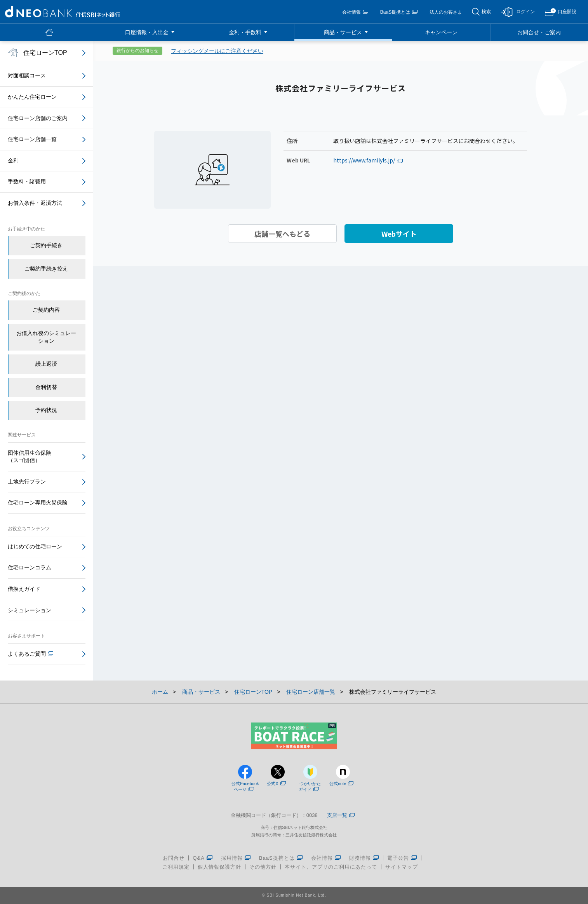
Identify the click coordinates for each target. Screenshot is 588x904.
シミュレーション (30, 610)
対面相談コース (27, 75)
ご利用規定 (176, 867)
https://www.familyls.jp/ (368, 160)
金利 (13, 161)
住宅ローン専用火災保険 (38, 503)
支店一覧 (341, 816)
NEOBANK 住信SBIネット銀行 (63, 12)
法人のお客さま (446, 12)
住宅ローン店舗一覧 (32, 139)
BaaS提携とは (399, 12)
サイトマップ (402, 867)
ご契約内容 (46, 310)
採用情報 (236, 858)
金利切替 (46, 387)
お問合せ (174, 858)
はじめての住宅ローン (35, 546)
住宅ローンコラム (30, 567)
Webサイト (399, 234)
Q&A (203, 858)
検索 (486, 12)
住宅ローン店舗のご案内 (38, 118)
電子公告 (402, 858)
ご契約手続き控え (46, 269)
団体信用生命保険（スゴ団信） (30, 457)
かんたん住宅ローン (32, 97)
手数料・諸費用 (27, 181)
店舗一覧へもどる (282, 234)
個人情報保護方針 (219, 867)
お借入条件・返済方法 (35, 203)
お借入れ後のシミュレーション (46, 337)
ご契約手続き (46, 245)
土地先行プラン (27, 482)
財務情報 (364, 858)
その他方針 (263, 867)
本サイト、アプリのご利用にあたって (331, 867)
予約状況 (46, 410)
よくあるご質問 (30, 654)
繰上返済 (46, 364)
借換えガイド (24, 589)
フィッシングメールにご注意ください (217, 51)
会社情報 (355, 12)
